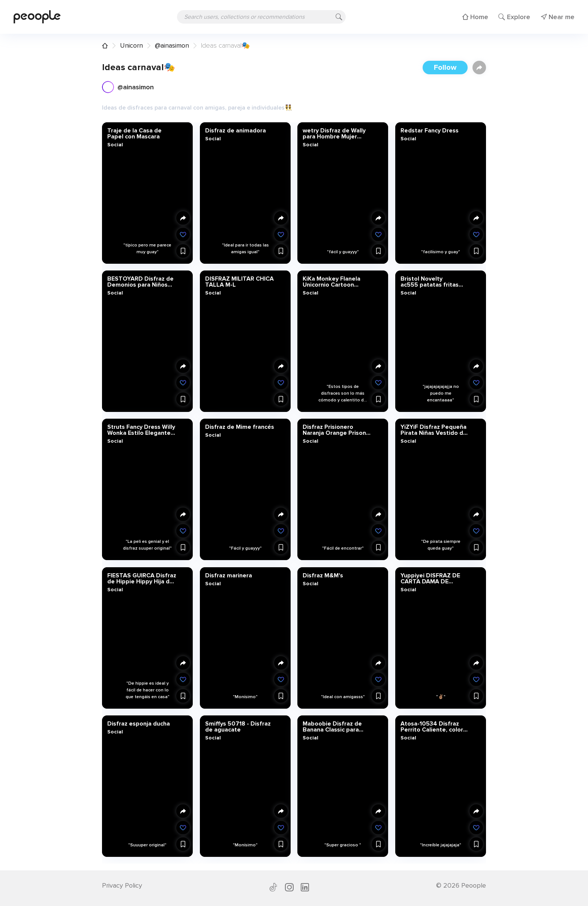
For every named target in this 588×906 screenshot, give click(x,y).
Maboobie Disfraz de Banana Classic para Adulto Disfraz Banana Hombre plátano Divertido (334, 726)
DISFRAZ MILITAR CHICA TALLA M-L (239, 282)
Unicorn (131, 45)
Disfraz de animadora (235, 131)
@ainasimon (172, 45)
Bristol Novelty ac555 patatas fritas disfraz (429, 282)
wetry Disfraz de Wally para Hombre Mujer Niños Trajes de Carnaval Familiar (337, 134)
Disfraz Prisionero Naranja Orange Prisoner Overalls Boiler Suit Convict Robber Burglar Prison (337, 430)
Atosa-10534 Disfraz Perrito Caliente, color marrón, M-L (431, 726)
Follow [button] (445, 68)
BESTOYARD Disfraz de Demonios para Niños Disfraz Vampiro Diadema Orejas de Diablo (140, 282)
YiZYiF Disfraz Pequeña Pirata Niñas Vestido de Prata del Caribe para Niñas (433, 430)
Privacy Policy (122, 885)
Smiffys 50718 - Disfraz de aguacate (238, 726)
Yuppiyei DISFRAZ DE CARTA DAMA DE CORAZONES (430, 578)
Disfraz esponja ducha (139, 723)
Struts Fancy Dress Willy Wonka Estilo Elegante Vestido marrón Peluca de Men (141, 430)
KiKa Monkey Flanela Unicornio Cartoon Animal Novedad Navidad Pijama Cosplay (336, 282)
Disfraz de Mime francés (239, 427)
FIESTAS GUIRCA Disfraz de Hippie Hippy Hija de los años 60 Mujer (142, 578)
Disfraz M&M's (323, 575)
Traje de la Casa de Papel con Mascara (134, 134)
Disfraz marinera (228, 575)
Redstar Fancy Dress (429, 131)
